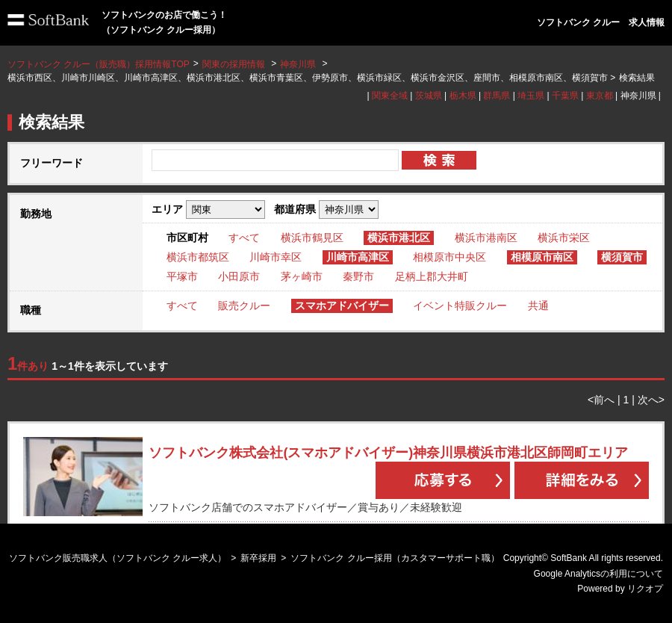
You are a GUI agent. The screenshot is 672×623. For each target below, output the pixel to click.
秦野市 (358, 276)
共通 (538, 306)
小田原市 (239, 276)
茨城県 (429, 96)
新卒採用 (258, 558)
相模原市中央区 (449, 257)
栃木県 (463, 96)
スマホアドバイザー (342, 306)
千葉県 (565, 96)
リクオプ (645, 589)
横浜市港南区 (486, 238)
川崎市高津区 (358, 257)
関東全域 (390, 96)
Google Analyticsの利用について (598, 574)
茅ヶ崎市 (302, 276)
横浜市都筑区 (198, 257)
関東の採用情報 (235, 64)
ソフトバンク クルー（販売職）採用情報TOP (99, 64)
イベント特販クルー (460, 306)
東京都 (600, 96)
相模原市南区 (542, 257)
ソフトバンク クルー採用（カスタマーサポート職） (395, 558)
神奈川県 (298, 64)
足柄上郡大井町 (432, 276)
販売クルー (244, 306)
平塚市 (182, 276)
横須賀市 (622, 257)
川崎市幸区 (276, 257)
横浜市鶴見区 (312, 238)
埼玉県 (531, 96)
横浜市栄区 (564, 238)
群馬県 (497, 96)
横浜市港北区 (399, 238)
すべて (244, 238)
